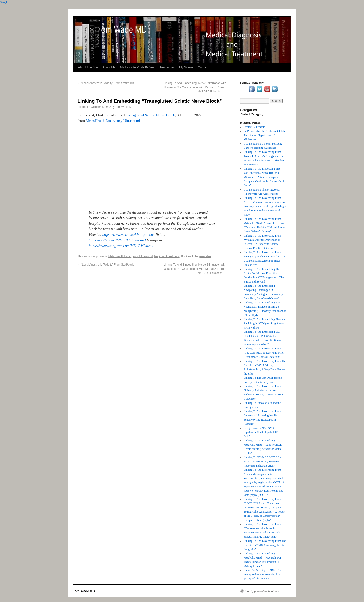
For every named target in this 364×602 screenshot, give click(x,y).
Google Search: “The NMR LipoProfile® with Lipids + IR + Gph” (262, 432)
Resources (167, 67)
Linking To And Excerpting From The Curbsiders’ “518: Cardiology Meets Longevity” (265, 545)
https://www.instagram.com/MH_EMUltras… (122, 246)
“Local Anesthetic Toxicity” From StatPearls (106, 83)
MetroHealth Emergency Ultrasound (113, 121)
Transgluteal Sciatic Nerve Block (150, 115)
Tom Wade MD (125, 107)
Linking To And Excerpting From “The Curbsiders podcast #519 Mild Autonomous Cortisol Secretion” (264, 353)
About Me (109, 67)
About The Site (88, 67)
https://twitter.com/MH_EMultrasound (117, 240)
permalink (205, 256)
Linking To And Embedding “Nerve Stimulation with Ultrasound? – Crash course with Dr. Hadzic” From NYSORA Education (195, 87)
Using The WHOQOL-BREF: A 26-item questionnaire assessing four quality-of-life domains (264, 574)
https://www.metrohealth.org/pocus (128, 235)
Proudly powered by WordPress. (263, 591)
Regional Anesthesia (167, 256)
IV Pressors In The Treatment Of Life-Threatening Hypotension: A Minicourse (265, 135)
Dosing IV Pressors (255, 127)
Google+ (5, 2)
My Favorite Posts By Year (138, 67)
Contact (203, 67)
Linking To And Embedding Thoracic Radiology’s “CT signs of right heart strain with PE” (265, 323)
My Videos (186, 67)
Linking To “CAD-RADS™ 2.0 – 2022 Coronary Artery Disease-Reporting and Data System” (263, 461)
